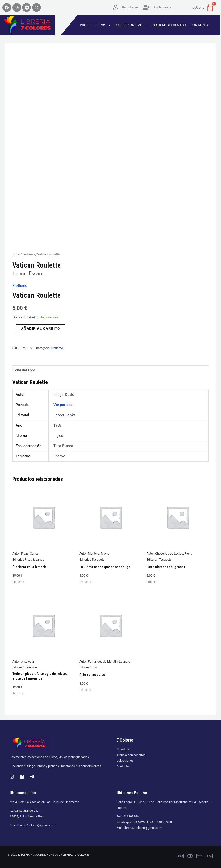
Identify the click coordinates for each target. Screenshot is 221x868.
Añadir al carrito (41, 329)
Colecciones (125, 761)
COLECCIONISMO (132, 25)
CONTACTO (199, 25)
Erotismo (29, 254)
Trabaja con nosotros (131, 755)
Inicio (16, 254)
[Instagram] (12, 777)
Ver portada (63, 405)
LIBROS (103, 25)
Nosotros (123, 749)
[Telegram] (32, 777)
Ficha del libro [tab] (24, 370)
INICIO (85, 25)
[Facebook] (22, 777)
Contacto (123, 766)
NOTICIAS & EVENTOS (169, 25)
